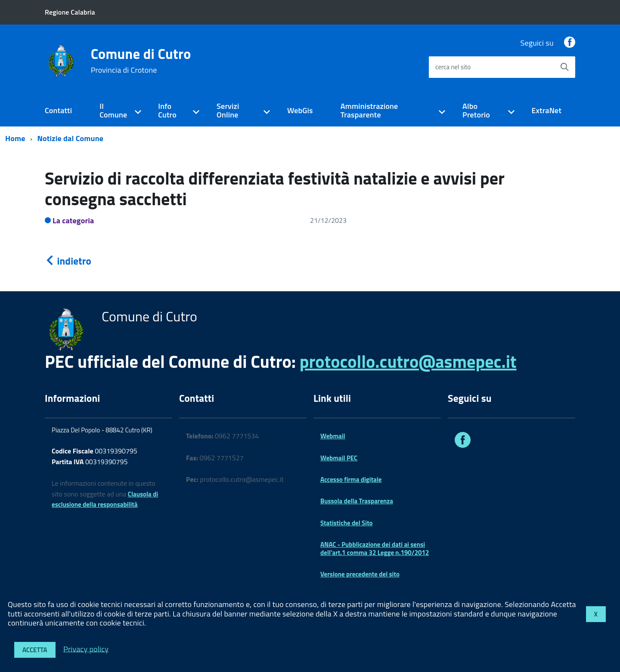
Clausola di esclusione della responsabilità (105, 499)
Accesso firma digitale (351, 479)
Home (15, 138)
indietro (68, 261)
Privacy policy (86, 649)
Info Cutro (167, 111)
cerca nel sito (453, 67)
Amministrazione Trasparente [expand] (369, 111)
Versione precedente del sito (360, 574)
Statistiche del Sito (347, 523)
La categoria (73, 220)
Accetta (35, 650)
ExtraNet (546, 110)
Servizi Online (228, 111)
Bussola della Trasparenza (357, 501)
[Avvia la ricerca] (564, 67)
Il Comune (113, 111)
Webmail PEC (339, 458)
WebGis (300, 110)
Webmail (333, 436)
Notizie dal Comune (71, 138)
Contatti (58, 110)
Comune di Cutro (141, 61)
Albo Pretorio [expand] (476, 111)
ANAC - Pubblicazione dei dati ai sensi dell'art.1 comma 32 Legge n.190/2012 (375, 548)
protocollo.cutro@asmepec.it (408, 362)
